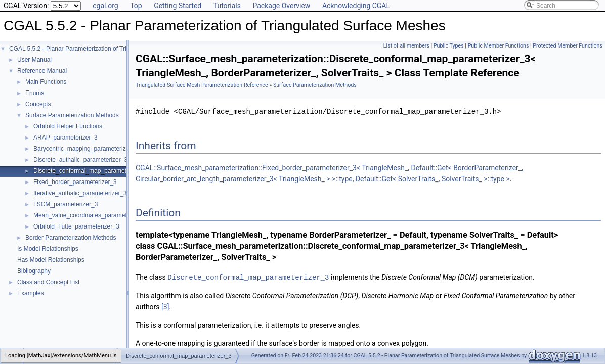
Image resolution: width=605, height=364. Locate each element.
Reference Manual (42, 71)
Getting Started (178, 6)
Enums (35, 93)
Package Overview (281, 6)
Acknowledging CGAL (356, 6)
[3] (165, 306)
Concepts (38, 104)
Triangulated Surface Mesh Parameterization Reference (202, 85)
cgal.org (105, 6)
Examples (31, 293)
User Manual (34, 60)
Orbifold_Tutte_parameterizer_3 (76, 226)
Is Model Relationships (48, 249)
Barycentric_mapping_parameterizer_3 (86, 149)
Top (136, 6)
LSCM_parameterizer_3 (66, 204)
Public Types (449, 46)
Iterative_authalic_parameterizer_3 (80, 193)
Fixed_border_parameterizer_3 (75, 182)
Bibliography (34, 271)
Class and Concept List (48, 282)
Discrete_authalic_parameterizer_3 (80, 160)
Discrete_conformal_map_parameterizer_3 (91, 171)
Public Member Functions (499, 46)
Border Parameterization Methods (71, 238)
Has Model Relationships (51, 260)
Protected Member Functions (568, 46)
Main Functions (46, 82)
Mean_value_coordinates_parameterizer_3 (91, 215)
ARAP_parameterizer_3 (66, 138)
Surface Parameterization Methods (72, 115)
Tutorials (227, 6)
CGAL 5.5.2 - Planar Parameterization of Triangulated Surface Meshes (104, 49)
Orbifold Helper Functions (68, 126)
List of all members (406, 46)
